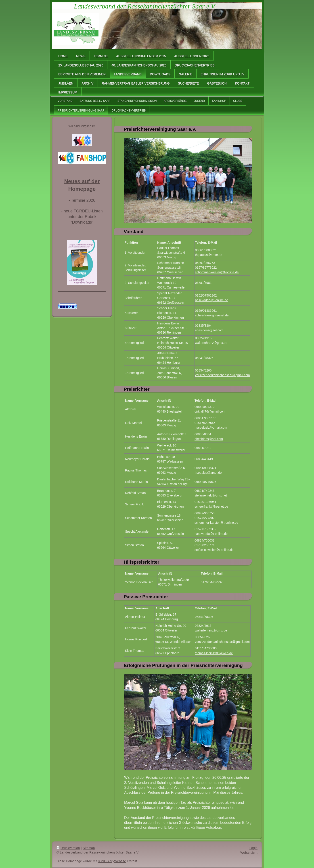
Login (253, 848)
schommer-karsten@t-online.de (217, 272)
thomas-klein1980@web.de (214, 653)
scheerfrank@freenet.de (212, 315)
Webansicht (249, 853)
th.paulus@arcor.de (209, 255)
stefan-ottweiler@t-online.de (214, 550)
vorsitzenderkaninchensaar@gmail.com (222, 375)
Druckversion (68, 848)
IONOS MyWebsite (112, 861)
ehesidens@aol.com (209, 330)
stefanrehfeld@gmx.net (211, 495)
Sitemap (89, 848)
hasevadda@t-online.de (211, 300)
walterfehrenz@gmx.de (211, 343)
